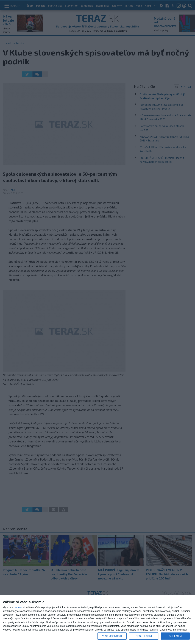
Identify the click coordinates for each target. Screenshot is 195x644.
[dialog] (97, 619)
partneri (18, 607)
